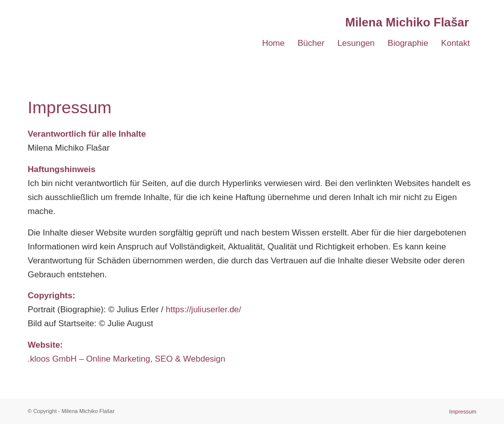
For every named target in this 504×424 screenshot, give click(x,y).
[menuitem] (273, 43)
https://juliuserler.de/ (204, 310)
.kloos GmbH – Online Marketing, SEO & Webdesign (127, 359)
